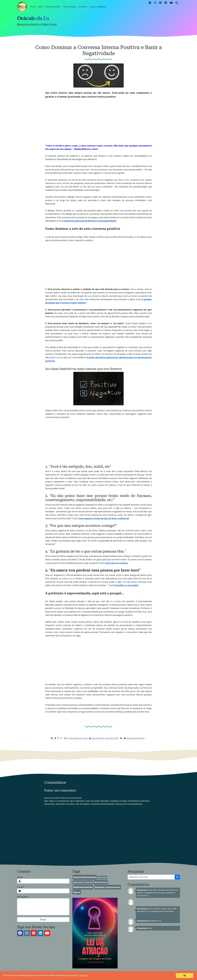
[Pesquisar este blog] (151, 877)
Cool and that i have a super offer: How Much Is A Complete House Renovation (157, 910)
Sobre (41, 7)
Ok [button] (185, 975)
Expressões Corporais (83, 882)
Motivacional (101, 882)
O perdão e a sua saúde (126, 585)
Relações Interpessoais (108, 887)
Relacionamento (83, 887)
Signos (77, 892)
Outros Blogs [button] (69, 7)
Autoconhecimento (136, 738)
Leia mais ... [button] (84, 975)
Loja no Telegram (98, 7)
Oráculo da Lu (33, 18)
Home (33, 7)
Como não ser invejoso (116, 563)
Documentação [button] (53, 7)
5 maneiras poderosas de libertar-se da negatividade (89, 221)
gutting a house (144, 916)
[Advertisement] (98, 120)
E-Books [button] (83, 7)
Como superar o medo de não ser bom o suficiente (103, 518)
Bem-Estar (102, 877)
